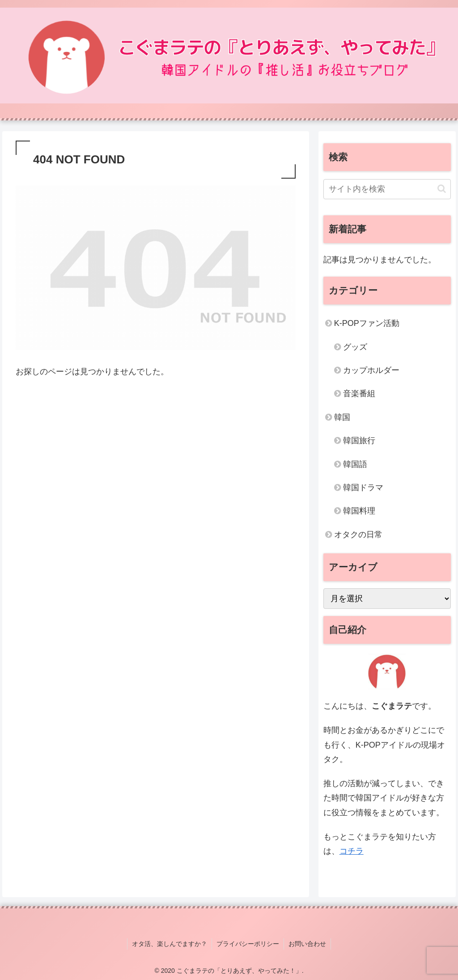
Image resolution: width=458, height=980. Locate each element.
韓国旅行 (359, 441)
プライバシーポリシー (248, 944)
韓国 (342, 417)
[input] (387, 189)
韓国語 (355, 464)
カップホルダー (371, 370)
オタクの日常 (358, 535)
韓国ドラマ (363, 488)
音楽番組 (359, 394)
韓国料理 (359, 511)
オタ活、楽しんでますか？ (170, 944)
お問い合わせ (307, 944)
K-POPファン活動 (367, 323)
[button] (442, 189)
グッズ (355, 347)
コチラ (352, 851)
